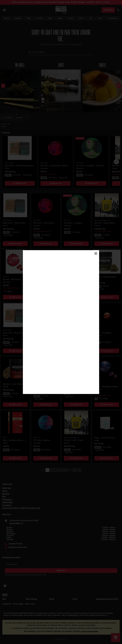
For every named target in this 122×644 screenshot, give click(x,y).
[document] (61, 322)
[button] (96, 253)
